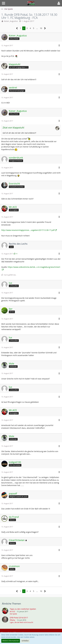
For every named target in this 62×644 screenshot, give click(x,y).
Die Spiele (13, 614)
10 (41, 28)
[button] (4, 3)
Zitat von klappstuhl (13, 128)
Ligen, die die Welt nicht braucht (21, 622)
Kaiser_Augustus (11, 21)
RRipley (12, 620)
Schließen (25, 641)
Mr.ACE (12, 612)
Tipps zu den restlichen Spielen (23, 609)
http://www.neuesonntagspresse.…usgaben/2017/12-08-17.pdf (28, 230)
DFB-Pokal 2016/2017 (19, 618)
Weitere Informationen (11, 641)
